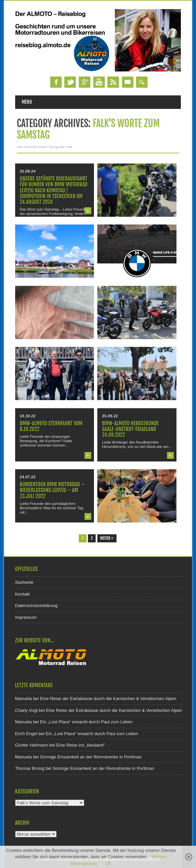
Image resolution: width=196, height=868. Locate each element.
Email (128, 82)
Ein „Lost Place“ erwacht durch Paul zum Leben (86, 722)
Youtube (99, 82)
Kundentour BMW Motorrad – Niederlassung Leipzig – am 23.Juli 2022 (52, 490)
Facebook (56, 82)
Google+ (85, 82)
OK (108, 863)
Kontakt (23, 594)
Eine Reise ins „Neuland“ (81, 745)
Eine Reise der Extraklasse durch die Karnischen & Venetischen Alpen (108, 699)
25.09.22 (110, 416)
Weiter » (107, 538)
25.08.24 (28, 171)
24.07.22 (28, 477)
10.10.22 (28, 416)
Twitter (70, 82)
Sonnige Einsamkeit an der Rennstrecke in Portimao (91, 757)
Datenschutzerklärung (36, 606)
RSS (113, 82)
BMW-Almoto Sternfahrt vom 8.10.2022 (51, 426)
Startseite (24, 582)
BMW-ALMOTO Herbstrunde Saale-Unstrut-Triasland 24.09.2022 (130, 429)
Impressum (26, 617)
